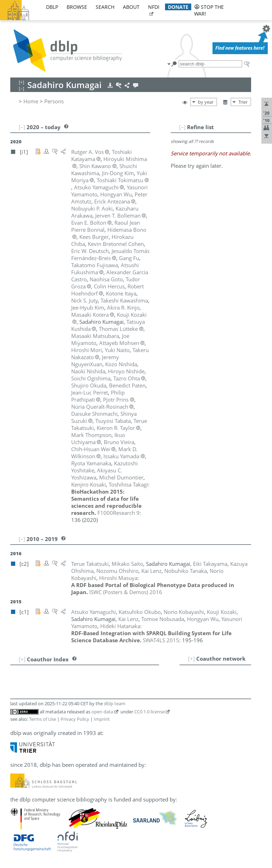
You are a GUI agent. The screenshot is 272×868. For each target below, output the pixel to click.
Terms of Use (42, 719)
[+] (191, 659)
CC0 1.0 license (149, 712)
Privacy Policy (75, 719)
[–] (182, 127)
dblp (52, 7)
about (131, 7)
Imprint (102, 719)
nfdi (154, 7)
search (105, 7)
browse (77, 7)
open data (102, 712)
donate (178, 7)
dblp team (115, 703)
